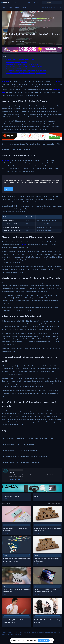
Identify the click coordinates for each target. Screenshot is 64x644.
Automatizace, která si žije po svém (17, 62)
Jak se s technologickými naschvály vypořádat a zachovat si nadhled (26, 71)
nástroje (23, 245)
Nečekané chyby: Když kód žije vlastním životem (20, 60)
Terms (19, 634)
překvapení (58, 81)
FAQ (8, 75)
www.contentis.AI (7, 634)
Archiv (11, 8)
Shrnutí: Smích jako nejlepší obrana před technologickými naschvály (26, 73)
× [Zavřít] (52, 640)
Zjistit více (8, 189)
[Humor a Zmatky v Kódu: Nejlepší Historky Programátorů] (17, 582)
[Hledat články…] (53, 3)
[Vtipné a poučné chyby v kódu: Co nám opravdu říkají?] (17, 521)
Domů (4, 8)
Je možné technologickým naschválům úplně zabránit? (22, 463)
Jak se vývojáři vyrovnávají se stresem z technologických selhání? (25, 457)
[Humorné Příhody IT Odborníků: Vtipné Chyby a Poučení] (47, 551)
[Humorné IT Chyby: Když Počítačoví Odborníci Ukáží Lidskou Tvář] (47, 582)
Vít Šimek (12, 472)
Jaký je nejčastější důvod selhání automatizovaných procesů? (24, 450)
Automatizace (6, 160)
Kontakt (24, 8)
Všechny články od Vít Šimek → (16, 479)
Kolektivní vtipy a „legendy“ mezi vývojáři (18, 68)
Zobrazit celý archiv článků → (55, 504)
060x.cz (6, 3)
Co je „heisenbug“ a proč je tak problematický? (19, 444)
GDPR (15, 634)
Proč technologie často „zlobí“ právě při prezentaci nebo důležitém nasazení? (29, 438)
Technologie (6, 81)
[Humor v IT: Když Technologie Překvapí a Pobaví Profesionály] (17, 612)
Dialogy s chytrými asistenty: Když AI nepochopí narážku (23, 64)
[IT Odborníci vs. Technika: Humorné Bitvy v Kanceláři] (47, 612)
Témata (17, 8)
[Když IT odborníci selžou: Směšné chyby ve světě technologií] (47, 521)
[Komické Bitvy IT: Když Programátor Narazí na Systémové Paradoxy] (17, 551)
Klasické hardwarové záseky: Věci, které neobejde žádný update (25, 66)
